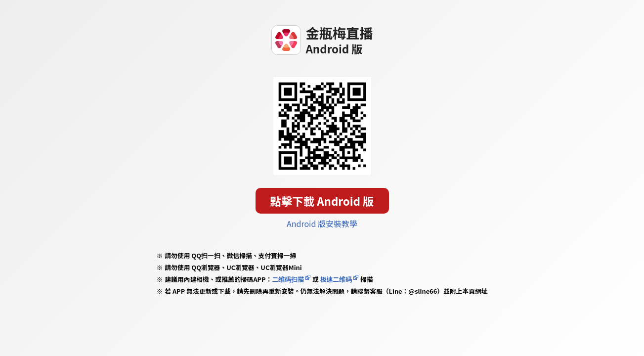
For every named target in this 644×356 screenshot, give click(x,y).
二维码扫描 (288, 279)
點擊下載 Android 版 (322, 201)
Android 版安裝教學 (322, 223)
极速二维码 (336, 279)
